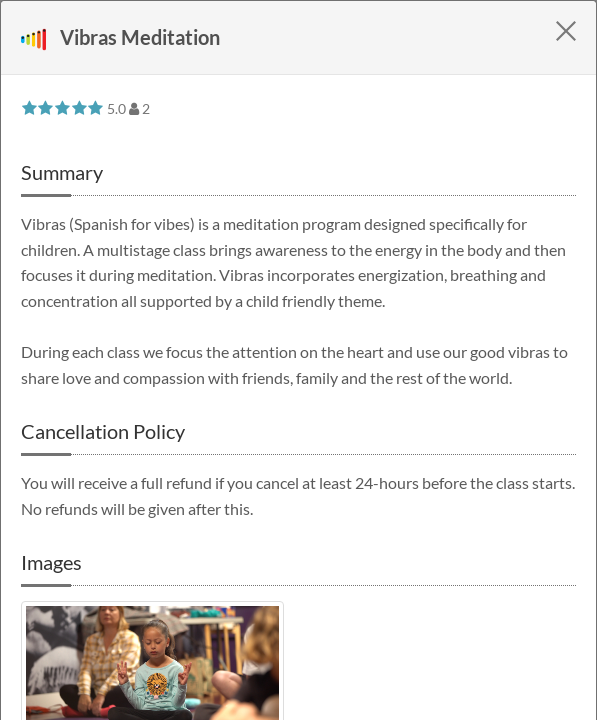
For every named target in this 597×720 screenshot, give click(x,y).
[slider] (62, 107)
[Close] (566, 31)
